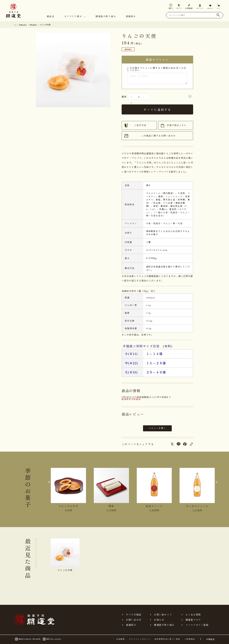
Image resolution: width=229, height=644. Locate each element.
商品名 (51, 17)
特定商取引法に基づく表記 (167, 639)
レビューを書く (157, 428)
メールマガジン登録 (197, 625)
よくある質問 (193, 615)
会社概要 (121, 639)
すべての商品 (134, 615)
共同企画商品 (41, 25)
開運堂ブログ (193, 620)
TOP (16, 25)
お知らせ (159, 620)
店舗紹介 (131, 17)
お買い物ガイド (163, 615)
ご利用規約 (190, 639)
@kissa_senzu (52, 639)
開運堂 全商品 (27, 25)
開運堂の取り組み (106, 17)
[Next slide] (215, 487)
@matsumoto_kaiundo (27, 639)
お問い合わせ (134, 620)
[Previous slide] (51, 487)
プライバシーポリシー (140, 639)
